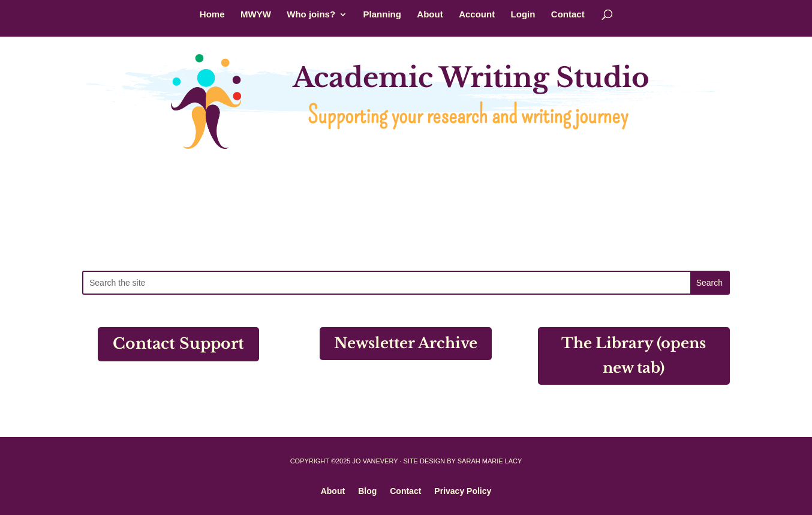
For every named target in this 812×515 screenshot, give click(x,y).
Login (523, 15)
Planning (382, 15)
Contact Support (178, 344)
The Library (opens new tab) (634, 355)
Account (477, 15)
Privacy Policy (463, 491)
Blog (367, 491)
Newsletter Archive (406, 343)
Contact (568, 15)
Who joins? (311, 15)
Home (212, 15)
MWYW (256, 15)
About (430, 15)
